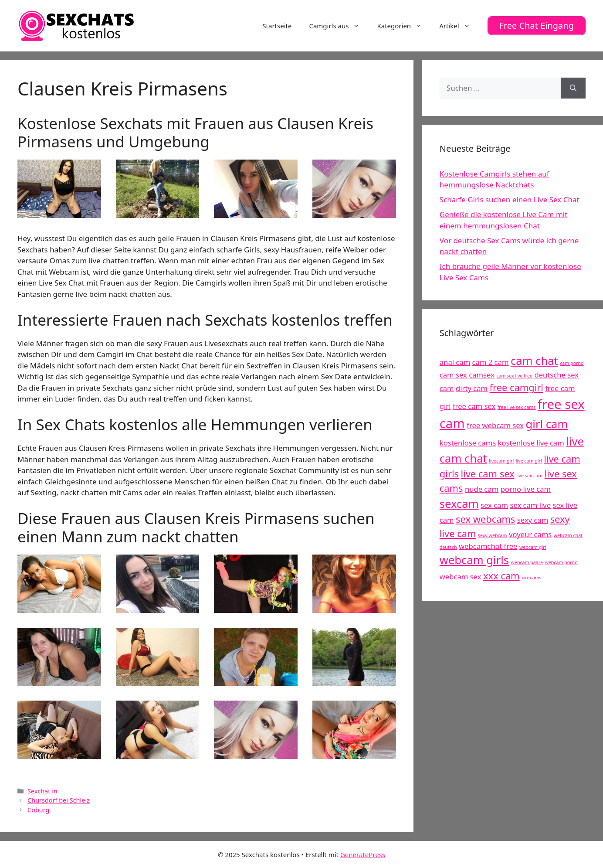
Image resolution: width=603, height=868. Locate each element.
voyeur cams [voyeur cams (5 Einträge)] (530, 534)
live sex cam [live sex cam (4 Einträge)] (529, 476)
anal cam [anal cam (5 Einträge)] (455, 362)
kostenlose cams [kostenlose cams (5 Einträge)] (468, 443)
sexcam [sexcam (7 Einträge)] (459, 503)
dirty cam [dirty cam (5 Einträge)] (472, 388)
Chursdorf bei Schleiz (59, 800)
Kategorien (404, 26)
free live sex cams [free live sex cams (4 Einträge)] (517, 407)
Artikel (459, 26)
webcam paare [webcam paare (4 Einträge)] (527, 562)
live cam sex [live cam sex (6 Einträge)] (487, 474)
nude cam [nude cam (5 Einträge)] (482, 489)
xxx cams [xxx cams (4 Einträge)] (532, 578)
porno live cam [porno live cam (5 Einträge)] (526, 489)
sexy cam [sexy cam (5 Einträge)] (533, 520)
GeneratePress (363, 854)
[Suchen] (573, 88)
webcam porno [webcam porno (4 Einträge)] (561, 562)
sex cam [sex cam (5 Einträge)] (494, 505)
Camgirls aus (339, 26)
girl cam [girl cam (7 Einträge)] (547, 424)
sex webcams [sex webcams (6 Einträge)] (485, 519)
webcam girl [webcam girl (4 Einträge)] (533, 547)
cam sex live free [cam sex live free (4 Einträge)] (514, 376)
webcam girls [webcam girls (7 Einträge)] (474, 560)
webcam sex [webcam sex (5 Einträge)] (461, 577)
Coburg (38, 810)
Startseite (277, 26)
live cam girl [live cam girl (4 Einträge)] (529, 460)
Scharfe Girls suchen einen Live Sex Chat (510, 199)
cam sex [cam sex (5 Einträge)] (453, 375)
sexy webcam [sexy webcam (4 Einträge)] (493, 535)
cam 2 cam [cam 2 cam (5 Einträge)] (491, 362)
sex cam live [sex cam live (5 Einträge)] (530, 505)
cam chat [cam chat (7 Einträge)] (534, 361)
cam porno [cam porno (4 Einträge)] (572, 363)
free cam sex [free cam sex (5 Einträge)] (474, 406)
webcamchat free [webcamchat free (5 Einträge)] (488, 546)
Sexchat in (42, 791)
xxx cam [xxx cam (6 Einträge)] (501, 576)
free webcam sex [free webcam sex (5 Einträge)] (495, 425)
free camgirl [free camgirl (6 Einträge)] (517, 387)
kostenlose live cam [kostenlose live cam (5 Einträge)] (531, 443)
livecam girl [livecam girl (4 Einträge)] (501, 460)
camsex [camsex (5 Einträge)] (482, 375)
